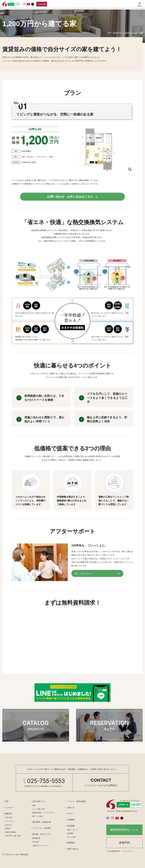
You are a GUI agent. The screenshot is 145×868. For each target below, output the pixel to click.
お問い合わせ (73, 849)
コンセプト (9, 808)
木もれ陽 (35, 842)
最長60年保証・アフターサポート (44, 813)
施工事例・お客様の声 (42, 822)
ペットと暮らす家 (38, 809)
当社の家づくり (39, 801)
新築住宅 (8, 814)
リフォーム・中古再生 (42, 828)
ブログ (70, 814)
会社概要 (70, 833)
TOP (7, 801)
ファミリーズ (9, 821)
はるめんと (8, 825)
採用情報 (71, 843)
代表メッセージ (72, 830)
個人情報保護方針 (114, 851)
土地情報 (71, 820)
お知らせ (71, 808)
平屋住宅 (8, 828)
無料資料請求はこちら (124, 830)
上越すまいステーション (41, 845)
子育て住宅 (8, 818)
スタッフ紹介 (72, 837)
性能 (34, 805)
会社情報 (71, 826)
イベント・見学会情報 (76, 801)
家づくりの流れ (38, 816)
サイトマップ (128, 851)
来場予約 (124, 843)
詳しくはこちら (83, 573)
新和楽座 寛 (36, 838)
